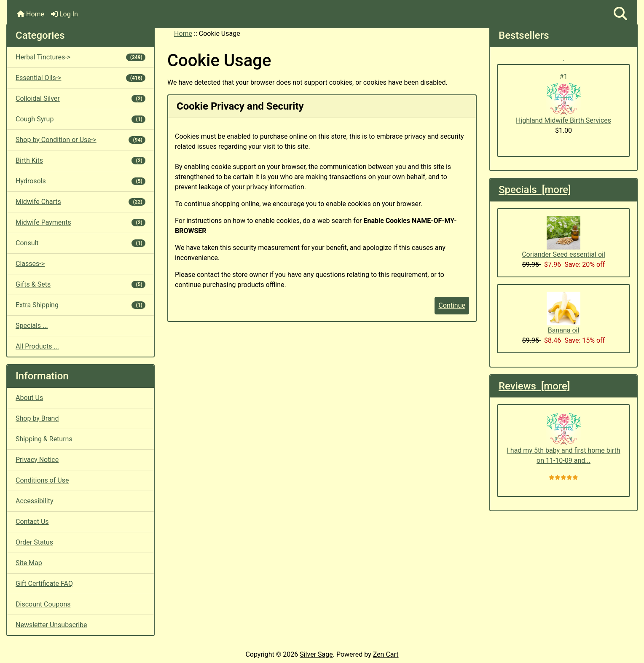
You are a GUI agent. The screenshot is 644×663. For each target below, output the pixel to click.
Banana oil (563, 313)
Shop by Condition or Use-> (80, 140)
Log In (64, 14)
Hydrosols (80, 181)
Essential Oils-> (80, 78)
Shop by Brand (37, 418)
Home (31, 14)
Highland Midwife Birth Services (563, 103)
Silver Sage (316, 654)
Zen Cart (386, 654)
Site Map (29, 563)
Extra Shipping (80, 305)
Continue (452, 305)
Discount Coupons (43, 604)
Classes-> (30, 264)
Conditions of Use (42, 480)
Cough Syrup (80, 119)
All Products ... (37, 346)
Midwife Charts (80, 202)
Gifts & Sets (80, 284)
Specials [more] (535, 190)
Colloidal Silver (80, 98)
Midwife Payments (80, 222)
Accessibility (35, 501)
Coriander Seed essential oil (563, 237)
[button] (620, 14)
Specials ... (32, 326)
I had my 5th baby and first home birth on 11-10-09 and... (564, 438)
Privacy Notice (37, 460)
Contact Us (32, 522)
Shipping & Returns (44, 439)
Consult (80, 243)
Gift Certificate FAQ (44, 584)
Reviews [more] (534, 386)
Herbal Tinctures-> (80, 57)
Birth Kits (80, 160)
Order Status (34, 542)
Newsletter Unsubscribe (51, 625)
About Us (29, 398)
